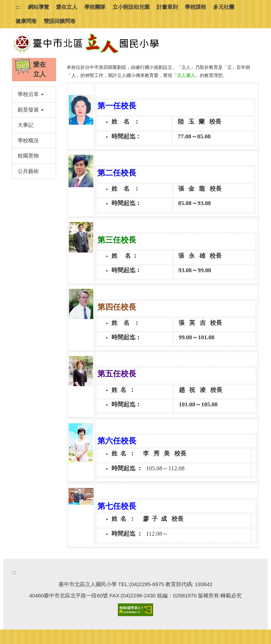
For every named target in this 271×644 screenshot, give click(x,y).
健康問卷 (26, 21)
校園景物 (28, 156)
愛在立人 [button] (67, 7)
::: (18, 7)
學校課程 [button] (195, 7)
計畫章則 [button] (167, 7)
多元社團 (224, 7)
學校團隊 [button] (95, 7)
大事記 (26, 125)
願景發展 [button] (31, 110)
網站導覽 (38, 7)
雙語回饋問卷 (60, 21)
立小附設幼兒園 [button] (131, 7)
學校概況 (28, 140)
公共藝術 (28, 171)
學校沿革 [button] (31, 94)
